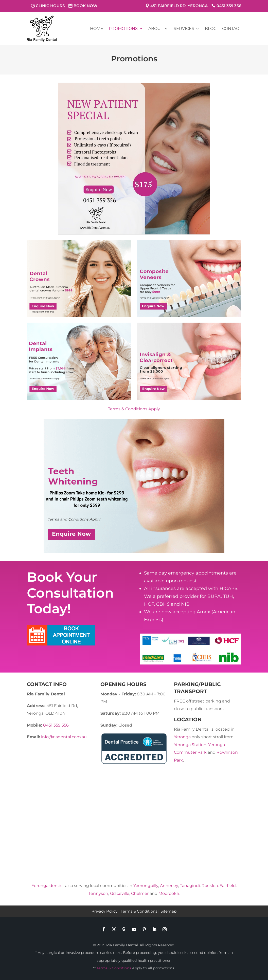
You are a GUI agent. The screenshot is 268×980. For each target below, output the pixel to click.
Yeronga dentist (48, 886)
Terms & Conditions (139, 911)
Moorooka (169, 893)
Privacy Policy (104, 911)
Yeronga (182, 737)
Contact (232, 29)
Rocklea (210, 886)
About (156, 29)
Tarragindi (190, 886)
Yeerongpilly (146, 886)
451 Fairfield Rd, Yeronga (179, 6)
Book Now (85, 6)
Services (184, 29)
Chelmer (140, 893)
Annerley (169, 886)
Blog (211, 29)
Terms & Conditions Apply (134, 409)
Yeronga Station (190, 745)
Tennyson (98, 893)
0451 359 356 (229, 6)
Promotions (123, 29)
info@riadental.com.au (64, 737)
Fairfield (228, 886)
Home (97, 29)
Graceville (120, 893)
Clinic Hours (50, 6)
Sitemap (168, 911)
